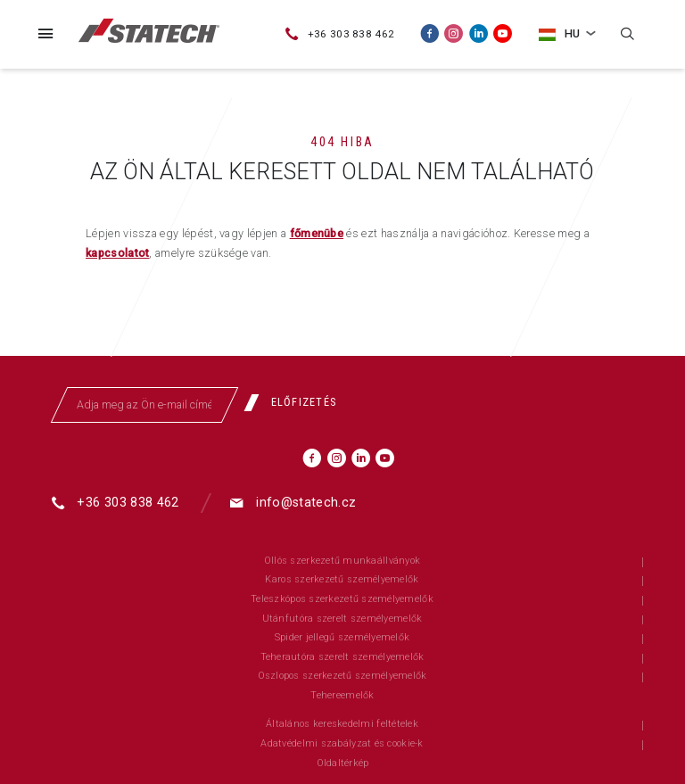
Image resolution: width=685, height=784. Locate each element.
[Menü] (45, 33)
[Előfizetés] (297, 403)
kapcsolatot (117, 253)
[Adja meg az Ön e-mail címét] (144, 405)
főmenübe (317, 233)
